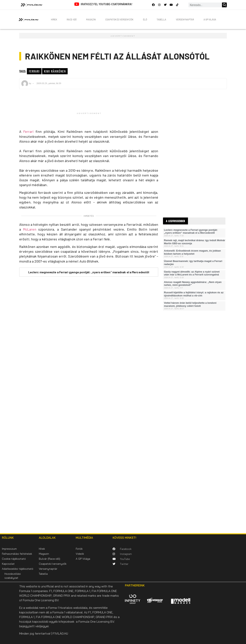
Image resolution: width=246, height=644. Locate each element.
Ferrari (34, 71)
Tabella (161, 19)
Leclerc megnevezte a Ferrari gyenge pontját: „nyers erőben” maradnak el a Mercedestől (89, 272)
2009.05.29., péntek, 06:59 (49, 83)
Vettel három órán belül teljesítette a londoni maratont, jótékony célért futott (190, 304)
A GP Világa (210, 19)
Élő (145, 19)
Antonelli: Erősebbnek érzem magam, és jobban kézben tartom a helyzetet (192, 252)
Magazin (91, 19)
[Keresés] (224, 5)
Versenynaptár (185, 19)
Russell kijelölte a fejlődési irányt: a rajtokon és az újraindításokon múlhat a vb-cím (194, 294)
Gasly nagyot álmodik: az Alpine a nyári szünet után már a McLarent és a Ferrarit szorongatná (192, 273)
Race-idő (72, 19)
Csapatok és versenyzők (119, 19)
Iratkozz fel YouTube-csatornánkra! (107, 4)
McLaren (30, 229)
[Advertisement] (192, 151)
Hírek (54, 19)
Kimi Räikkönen (55, 71)
